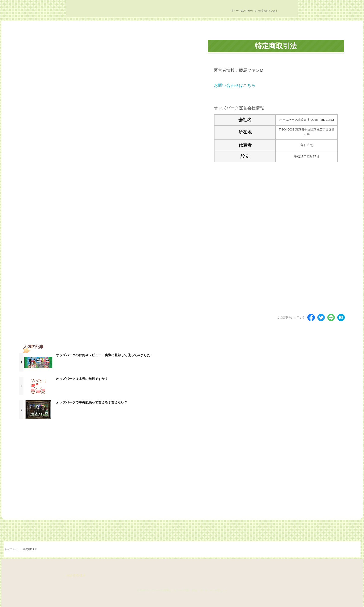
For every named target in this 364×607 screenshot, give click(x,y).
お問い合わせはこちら (235, 85)
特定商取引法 (76, 575)
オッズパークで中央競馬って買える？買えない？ (92, 402)
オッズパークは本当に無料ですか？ (82, 379)
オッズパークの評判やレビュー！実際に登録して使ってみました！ (105, 355)
